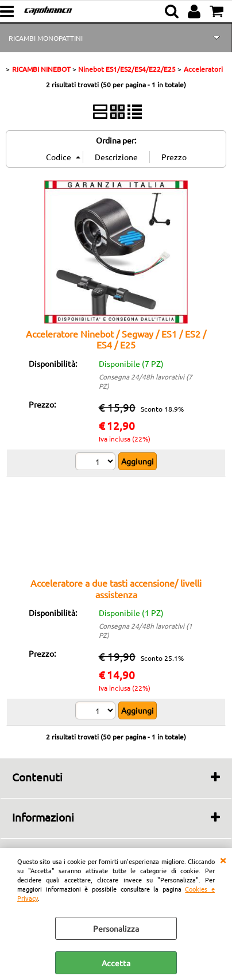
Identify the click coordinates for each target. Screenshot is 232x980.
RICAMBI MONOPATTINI (46, 38)
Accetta (116, 963)
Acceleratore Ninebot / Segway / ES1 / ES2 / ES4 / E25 (116, 339)
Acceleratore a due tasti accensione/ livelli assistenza (116, 588)
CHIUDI (223, 859)
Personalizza (116, 928)
